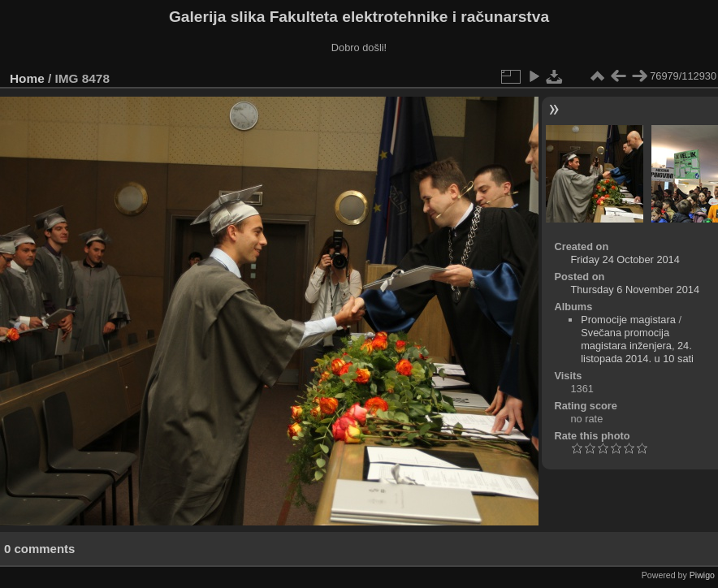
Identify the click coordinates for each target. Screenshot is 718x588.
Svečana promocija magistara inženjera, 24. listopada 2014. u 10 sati (637, 346)
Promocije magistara (628, 320)
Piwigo (702, 575)
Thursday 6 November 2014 (635, 290)
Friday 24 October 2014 (625, 259)
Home (27, 78)
